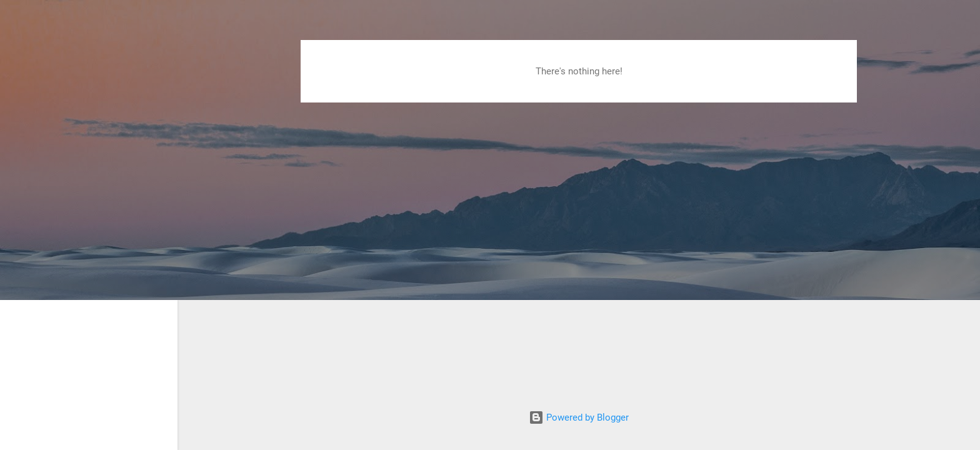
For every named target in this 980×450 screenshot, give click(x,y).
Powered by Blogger (579, 417)
